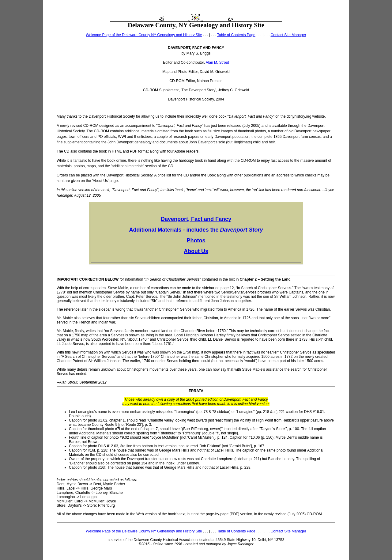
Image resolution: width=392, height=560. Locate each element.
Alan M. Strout (217, 62)
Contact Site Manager (288, 35)
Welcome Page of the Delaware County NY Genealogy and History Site (144, 35)
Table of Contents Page (236, 35)
